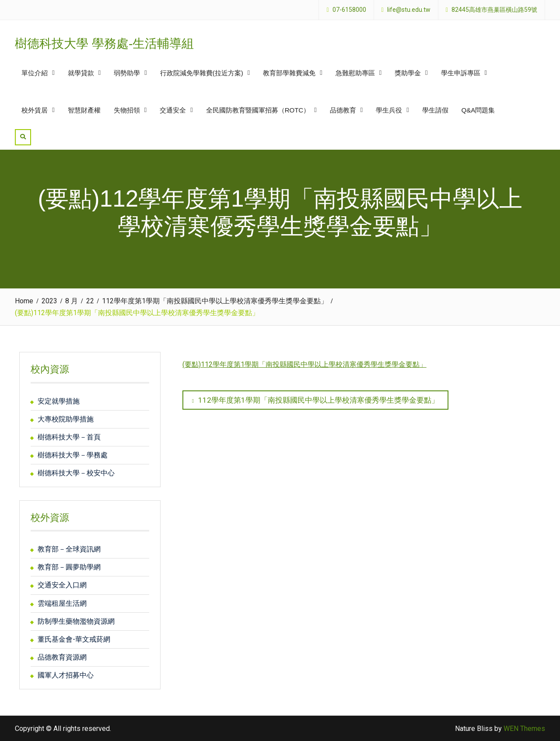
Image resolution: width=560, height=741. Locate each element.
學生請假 (435, 110)
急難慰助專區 (355, 73)
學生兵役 (389, 110)
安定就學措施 (59, 401)
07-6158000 (349, 10)
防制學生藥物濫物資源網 (76, 621)
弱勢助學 (127, 73)
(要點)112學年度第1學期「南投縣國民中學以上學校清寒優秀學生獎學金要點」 (304, 364)
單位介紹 (35, 73)
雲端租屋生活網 (62, 603)
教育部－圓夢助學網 (69, 567)
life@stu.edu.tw (409, 10)
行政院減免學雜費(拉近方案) (202, 73)
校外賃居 (35, 110)
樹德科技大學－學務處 (73, 455)
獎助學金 (408, 73)
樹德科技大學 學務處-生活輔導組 (104, 44)
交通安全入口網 (62, 585)
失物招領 (127, 110)
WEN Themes (524, 729)
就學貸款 (81, 73)
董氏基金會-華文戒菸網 (74, 639)
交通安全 (173, 110)
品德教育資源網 (62, 657)
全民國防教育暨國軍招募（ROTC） (258, 110)
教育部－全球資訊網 (69, 549)
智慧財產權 (84, 110)
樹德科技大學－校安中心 (76, 473)
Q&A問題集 (478, 110)
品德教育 (343, 110)
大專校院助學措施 (66, 419)
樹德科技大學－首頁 (69, 437)
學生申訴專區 (461, 73)
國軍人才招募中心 (66, 675)
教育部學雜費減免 (289, 73)
